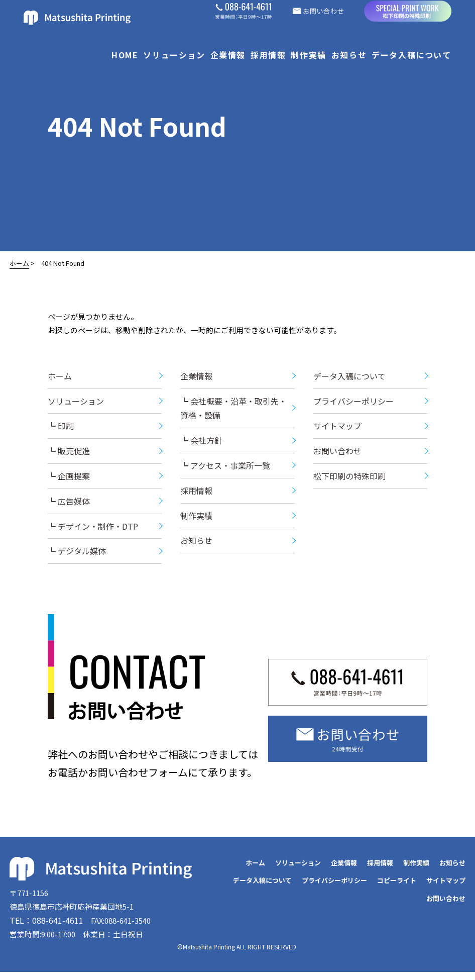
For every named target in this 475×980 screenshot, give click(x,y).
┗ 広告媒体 (69, 506)
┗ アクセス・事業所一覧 (225, 470)
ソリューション (174, 55)
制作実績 (308, 55)
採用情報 (268, 55)
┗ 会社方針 (201, 445)
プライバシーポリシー (353, 405)
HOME (125, 55)
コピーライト (397, 885)
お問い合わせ (337, 455)
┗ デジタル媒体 (77, 555)
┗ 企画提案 (69, 480)
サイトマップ (337, 430)
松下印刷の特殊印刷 (349, 480)
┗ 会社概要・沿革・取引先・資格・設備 (233, 412)
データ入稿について (411, 55)
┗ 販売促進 (69, 455)
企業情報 (228, 55)
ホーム (19, 263)
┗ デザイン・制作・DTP (93, 530)
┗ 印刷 (61, 430)
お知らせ (349, 55)
